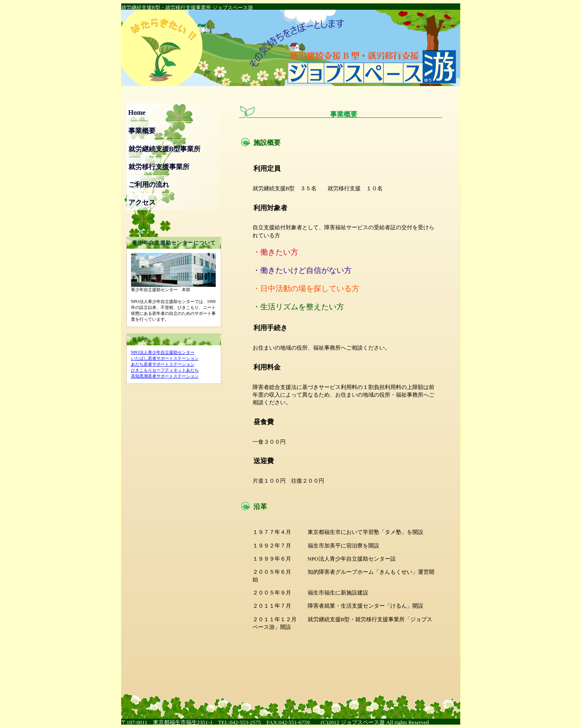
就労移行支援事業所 (159, 167)
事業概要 (142, 131)
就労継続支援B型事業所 (165, 149)
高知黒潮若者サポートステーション (165, 376)
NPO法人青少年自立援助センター (163, 352)
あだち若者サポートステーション (163, 364)
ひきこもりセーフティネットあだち (165, 370)
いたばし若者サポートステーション (165, 358)
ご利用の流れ (149, 185)
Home (137, 113)
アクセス (142, 202)
